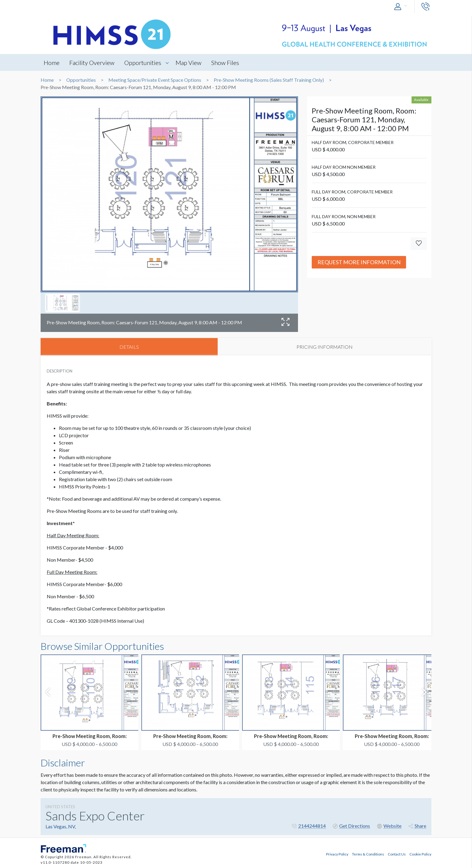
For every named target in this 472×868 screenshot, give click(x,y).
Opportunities (143, 63)
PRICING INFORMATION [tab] (325, 347)
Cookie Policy (420, 854)
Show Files (226, 63)
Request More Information (359, 262)
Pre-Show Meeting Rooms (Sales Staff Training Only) (269, 80)
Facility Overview (92, 63)
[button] (402, 7)
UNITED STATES (60, 807)
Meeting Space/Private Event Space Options (155, 80)
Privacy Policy (337, 854)
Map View (189, 63)
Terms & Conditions (368, 854)
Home (52, 63)
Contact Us (397, 854)
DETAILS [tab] (129, 347)
